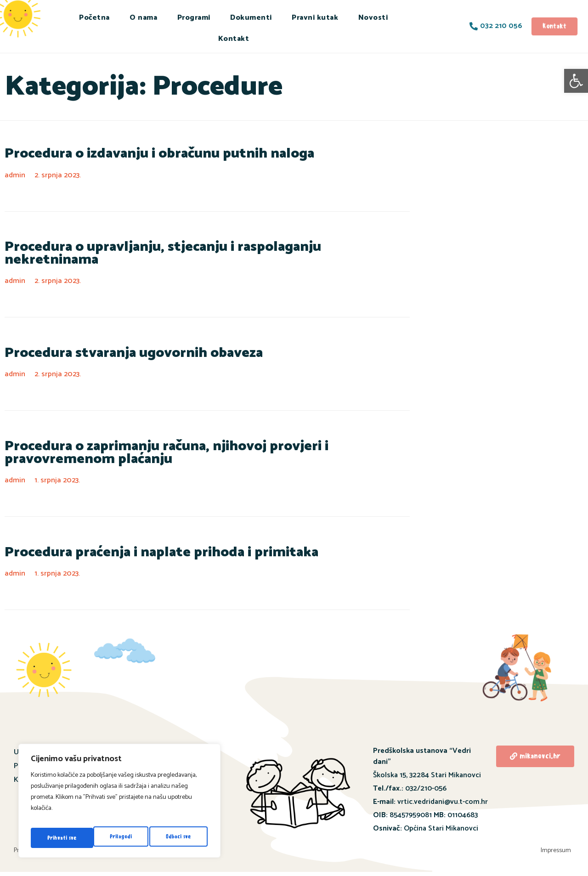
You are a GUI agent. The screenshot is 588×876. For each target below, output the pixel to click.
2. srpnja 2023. (60, 176)
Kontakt (234, 39)
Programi (194, 18)
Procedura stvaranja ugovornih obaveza (115, 345)
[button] (576, 81)
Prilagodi (57, 838)
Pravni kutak (315, 18)
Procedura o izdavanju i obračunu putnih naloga (136, 155)
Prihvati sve (178, 838)
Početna (94, 18)
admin (16, 176)
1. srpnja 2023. (59, 476)
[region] (119, 804)
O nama (143, 18)
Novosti (373, 18)
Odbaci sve (116, 838)
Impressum (559, 851)
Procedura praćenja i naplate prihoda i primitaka (137, 549)
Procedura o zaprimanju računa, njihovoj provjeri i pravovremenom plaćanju (190, 447)
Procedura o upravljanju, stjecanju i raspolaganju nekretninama (180, 250)
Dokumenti (251, 18)
